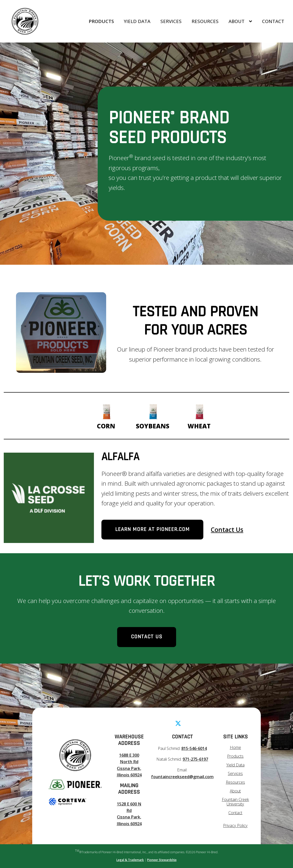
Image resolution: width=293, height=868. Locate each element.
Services (171, 21)
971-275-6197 (195, 759)
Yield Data (137, 21)
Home (235, 747)
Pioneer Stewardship (162, 860)
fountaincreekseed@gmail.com (182, 777)
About (240, 21)
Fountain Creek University (235, 802)
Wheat (199, 415)
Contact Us (227, 530)
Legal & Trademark (130, 860)
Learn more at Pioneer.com (152, 529)
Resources (205, 21)
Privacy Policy (235, 825)
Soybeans (153, 415)
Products (101, 21)
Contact (273, 21)
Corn (106, 415)
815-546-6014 (194, 748)
